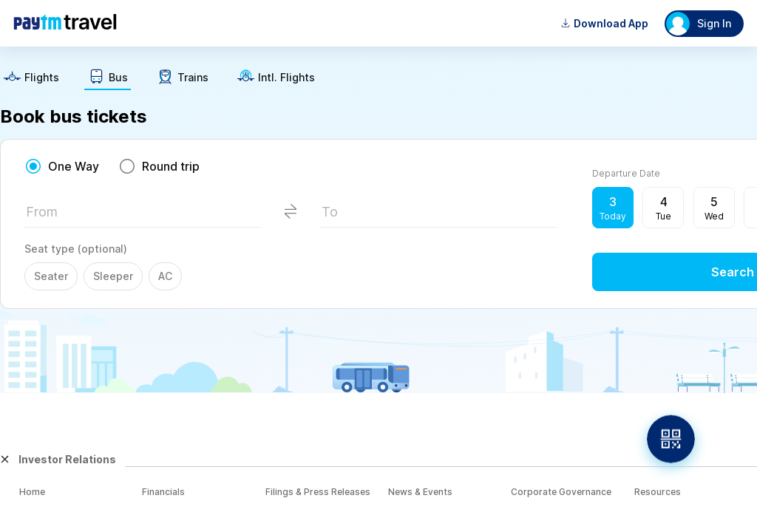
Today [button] (613, 216)
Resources (658, 492)
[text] (31, 79)
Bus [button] (118, 78)
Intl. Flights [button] (286, 78)
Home (32, 492)
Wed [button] (714, 216)
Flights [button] (42, 78)
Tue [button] (663, 216)
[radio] (62, 166)
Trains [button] (193, 78)
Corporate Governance (561, 492)
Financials (163, 492)
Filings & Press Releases (318, 492)
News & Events (420, 492)
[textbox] (143, 216)
